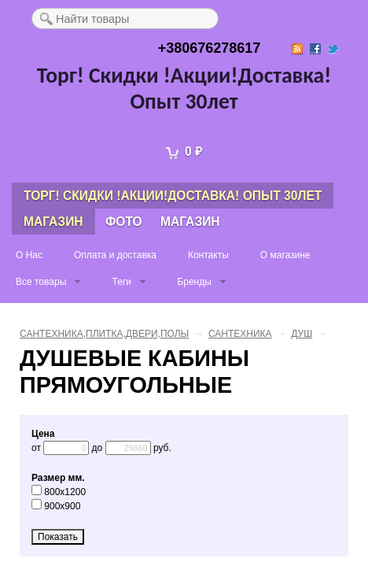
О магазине (285, 255)
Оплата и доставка (115, 255)
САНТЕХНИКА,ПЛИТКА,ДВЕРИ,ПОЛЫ (104, 334)
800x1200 (59, 492)
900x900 (56, 506)
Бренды (194, 282)
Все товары (41, 282)
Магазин (53, 222)
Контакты (208, 255)
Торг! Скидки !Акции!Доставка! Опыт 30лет (184, 88)
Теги (122, 282)
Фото (124, 222)
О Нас (29, 255)
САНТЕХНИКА (240, 334)
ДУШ (302, 334)
